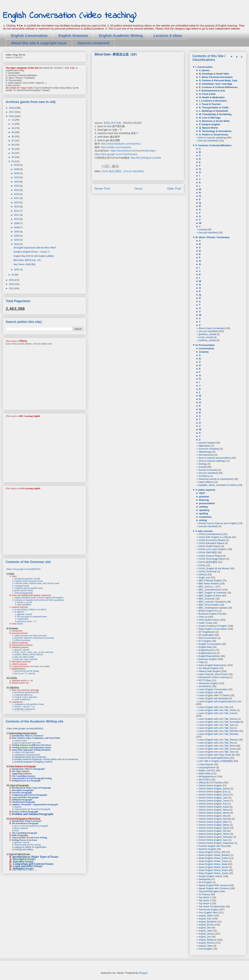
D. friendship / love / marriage (215, 84)
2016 (12, 116)
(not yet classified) (133, 171)
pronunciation (207, 503)
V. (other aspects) (205, 490)
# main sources (204, 531)
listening (204, 500)
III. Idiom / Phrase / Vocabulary (212, 237)
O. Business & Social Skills (214, 121)
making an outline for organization (30, 847)
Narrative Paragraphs (22, 793)
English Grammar (73, 36)
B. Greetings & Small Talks (214, 74)
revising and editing (24, 849)
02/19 (17, 190)
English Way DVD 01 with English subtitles (34, 256)
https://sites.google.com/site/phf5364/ (23, 569)
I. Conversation (204, 67)
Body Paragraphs (20, 835)
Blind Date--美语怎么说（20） (28, 260)
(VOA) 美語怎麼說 (112, 171)
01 (13, 275)
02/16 (17, 203)
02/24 (17, 177)
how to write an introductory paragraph (31, 826)
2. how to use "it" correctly (24, 673)
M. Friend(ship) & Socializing (215, 114)
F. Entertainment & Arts (212, 91)
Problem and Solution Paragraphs (33, 814)
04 (13, 153)
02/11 (17, 215)
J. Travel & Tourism (210, 104)
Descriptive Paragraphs (23, 790)
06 (13, 145)
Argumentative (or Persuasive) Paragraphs (32, 809)
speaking (204, 510)
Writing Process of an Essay (24, 840)
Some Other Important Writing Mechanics (31, 750)
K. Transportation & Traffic (214, 107)
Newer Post (102, 189)
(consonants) (206, 348)
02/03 (17, 240)
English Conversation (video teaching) (70, 16)
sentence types (21, 740)
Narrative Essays (23, 861)
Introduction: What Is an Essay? (27, 821)
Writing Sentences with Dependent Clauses (31, 748)
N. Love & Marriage (209, 118)
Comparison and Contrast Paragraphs (30, 795)
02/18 (17, 194)
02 (13, 161)
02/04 (17, 236)
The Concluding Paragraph (24, 833)
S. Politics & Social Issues (213, 135)
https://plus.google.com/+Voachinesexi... (117, 154)
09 (13, 132)
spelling (203, 513)
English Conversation (29, 36)
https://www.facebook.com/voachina (121, 144)
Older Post (174, 189)
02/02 (17, 244)
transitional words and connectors (30, 757)
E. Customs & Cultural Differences (218, 87)
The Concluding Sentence (24, 776)
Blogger (143, 973)
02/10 (17, 219)
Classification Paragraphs (23, 802)
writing (202, 520)
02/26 (17, 169)
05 (13, 149)
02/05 (17, 232)
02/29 (17, 165)
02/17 (17, 198)
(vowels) (203, 352)
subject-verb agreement (24, 752)
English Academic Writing (121, 36)
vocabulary (205, 517)
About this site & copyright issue (39, 43)
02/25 (17, 173)
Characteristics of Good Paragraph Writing (32, 778)
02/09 (17, 223)
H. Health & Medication (211, 97)
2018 (12, 108)
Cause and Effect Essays (28, 866)
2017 (12, 112)
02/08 (17, 227)
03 (13, 157)
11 (13, 124)
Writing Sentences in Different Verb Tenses (31, 745)
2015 (12, 280)
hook (17, 830)
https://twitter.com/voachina (116, 147)
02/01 (17, 270)
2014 (12, 284)
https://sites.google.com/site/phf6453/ (25, 729)
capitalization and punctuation (27, 755)
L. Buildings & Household (213, 111)
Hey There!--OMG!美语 (24, 264)
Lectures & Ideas (168, 36)
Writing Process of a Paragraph (26, 781)
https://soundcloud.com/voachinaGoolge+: (134, 151)
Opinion (18, 807)
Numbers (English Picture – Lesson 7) (31, 252)
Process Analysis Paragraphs (25, 812)
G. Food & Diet (207, 94)
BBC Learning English (30, 416)
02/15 (17, 207)
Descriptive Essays (24, 859)
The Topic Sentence (21, 771)
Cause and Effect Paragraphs (25, 797)
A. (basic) (204, 70)
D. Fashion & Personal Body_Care (218, 80)
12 (13, 120)
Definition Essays (23, 869)
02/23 (17, 182)
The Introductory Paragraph (25, 823)
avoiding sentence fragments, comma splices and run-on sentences (46, 759)
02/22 (17, 186)
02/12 (17, 211)
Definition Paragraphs (22, 800)
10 (13, 128)
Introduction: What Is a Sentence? (28, 736)
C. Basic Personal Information (215, 77)
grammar (204, 497)
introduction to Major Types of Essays (35, 857)
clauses (20, 624)
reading (203, 507)
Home (138, 189)
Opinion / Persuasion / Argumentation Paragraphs (35, 804)
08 (13, 137)
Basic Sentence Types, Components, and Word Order (36, 738)
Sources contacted (93, 43)
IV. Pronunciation (205, 345)
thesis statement (21, 828)
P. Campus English (209, 124)
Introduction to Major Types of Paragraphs (31, 788)
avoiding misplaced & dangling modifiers (33, 762)
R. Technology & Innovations (215, 131)
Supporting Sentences (22, 774)
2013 (12, 288)
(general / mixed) (22, 842)
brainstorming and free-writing (28, 845)
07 (13, 141)
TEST (202, 493)
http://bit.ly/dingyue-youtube (146, 158)
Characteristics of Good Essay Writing (30, 838)
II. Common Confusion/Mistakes (213, 145)
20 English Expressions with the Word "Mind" (35, 248)
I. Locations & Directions (213, 101)
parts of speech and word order (28, 743)
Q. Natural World (208, 128)
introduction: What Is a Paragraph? (29, 769)
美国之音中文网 (112, 123)
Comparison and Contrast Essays (33, 864)
